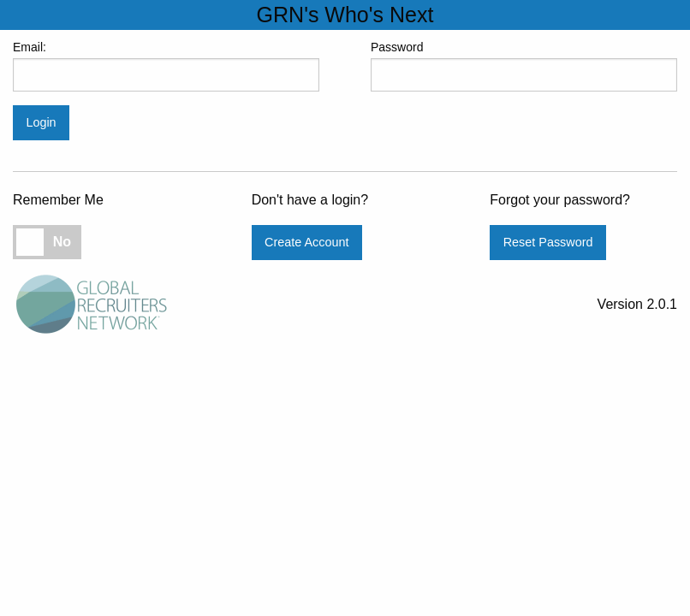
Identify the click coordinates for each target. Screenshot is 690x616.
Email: (166, 66)
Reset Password (548, 242)
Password (524, 66)
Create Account (306, 242)
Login (41, 122)
